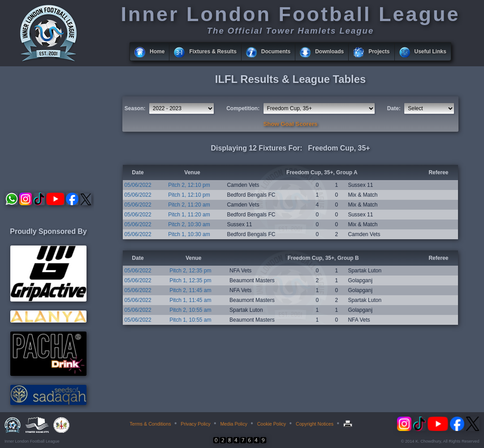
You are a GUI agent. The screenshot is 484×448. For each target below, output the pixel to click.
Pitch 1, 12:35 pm (190, 280)
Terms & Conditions (150, 424)
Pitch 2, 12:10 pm (189, 185)
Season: (135, 108)
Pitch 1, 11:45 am (190, 300)
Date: (394, 108)
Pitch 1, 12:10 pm (189, 195)
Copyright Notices (315, 424)
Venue (192, 172)
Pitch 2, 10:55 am (190, 310)
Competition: (243, 108)
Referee (438, 172)
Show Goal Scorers (291, 124)
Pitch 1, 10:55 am (190, 320)
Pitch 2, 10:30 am (189, 224)
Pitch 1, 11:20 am (189, 215)
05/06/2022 (138, 185)
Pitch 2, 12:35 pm (190, 271)
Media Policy (233, 424)
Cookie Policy (272, 424)
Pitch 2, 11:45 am (190, 290)
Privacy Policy (195, 424)
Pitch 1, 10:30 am (189, 234)
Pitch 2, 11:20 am (189, 205)
